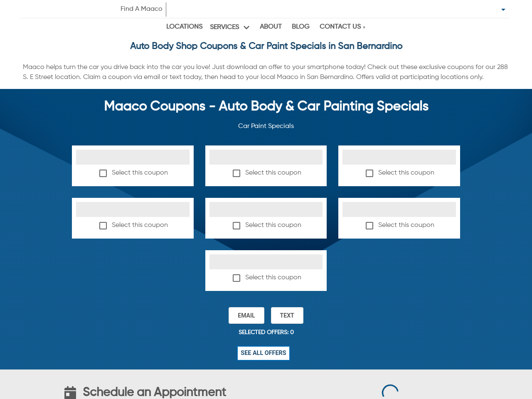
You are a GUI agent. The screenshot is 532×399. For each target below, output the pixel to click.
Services (224, 27)
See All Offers (264, 353)
